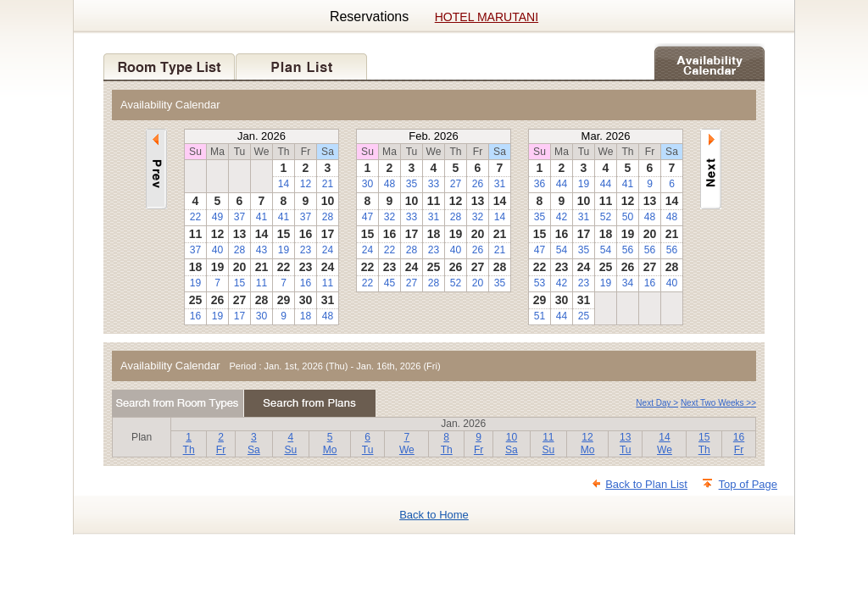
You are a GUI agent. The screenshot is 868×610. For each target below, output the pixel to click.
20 (478, 283)
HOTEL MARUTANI (487, 17)
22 (195, 217)
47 (367, 217)
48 (328, 316)
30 (262, 316)
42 (562, 217)
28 (328, 217)
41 (262, 217)
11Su (548, 444)
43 (262, 250)
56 (628, 250)
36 (540, 184)
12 (306, 184)
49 (217, 217)
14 (284, 184)
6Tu (368, 444)
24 (328, 250)
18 (306, 316)
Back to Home (434, 515)
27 (456, 184)
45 (389, 283)
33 (434, 184)
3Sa (254, 444)
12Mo (588, 444)
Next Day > (657, 403)
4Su (290, 444)
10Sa (512, 444)
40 (217, 250)
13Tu (626, 444)
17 (239, 316)
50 (628, 217)
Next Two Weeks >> (718, 403)
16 (306, 283)
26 (478, 184)
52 (456, 283)
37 (239, 217)
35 (412, 184)
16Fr (739, 444)
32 (389, 217)
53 (540, 283)
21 (328, 184)
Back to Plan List (646, 484)
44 (562, 184)
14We (665, 444)
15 (239, 283)
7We (407, 444)
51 (540, 316)
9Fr (479, 444)
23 (306, 250)
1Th (189, 444)
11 (262, 283)
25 (584, 316)
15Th (704, 444)
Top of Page (748, 484)
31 (500, 184)
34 (628, 283)
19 (284, 250)
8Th (447, 444)
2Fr (221, 444)
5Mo (330, 444)
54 (562, 250)
